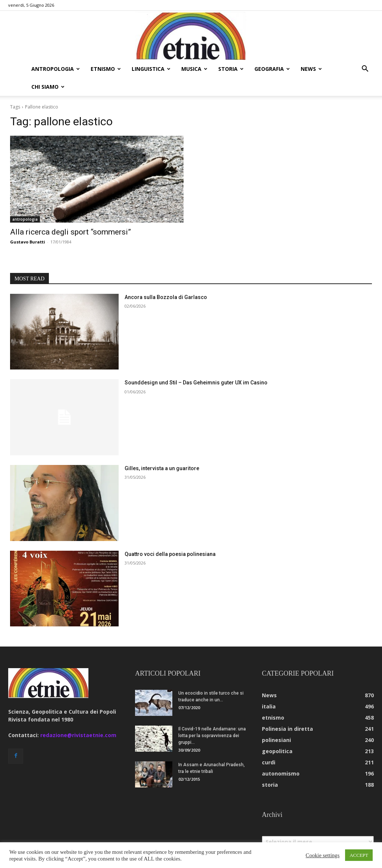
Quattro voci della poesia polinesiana (170, 536)
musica (194, 69)
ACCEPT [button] (359, 855)
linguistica (151, 69)
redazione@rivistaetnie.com (78, 717)
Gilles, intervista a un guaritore (162, 450)
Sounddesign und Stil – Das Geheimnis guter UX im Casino (196, 365)
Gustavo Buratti (28, 224)
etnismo (106, 69)
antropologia (56, 69)
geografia (272, 69)
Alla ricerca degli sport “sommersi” (71, 214)
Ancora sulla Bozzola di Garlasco (166, 279)
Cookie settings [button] (322, 855)
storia (231, 69)
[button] (365, 70)
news (311, 69)
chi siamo (48, 87)
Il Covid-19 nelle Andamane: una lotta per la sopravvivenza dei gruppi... (212, 718)
